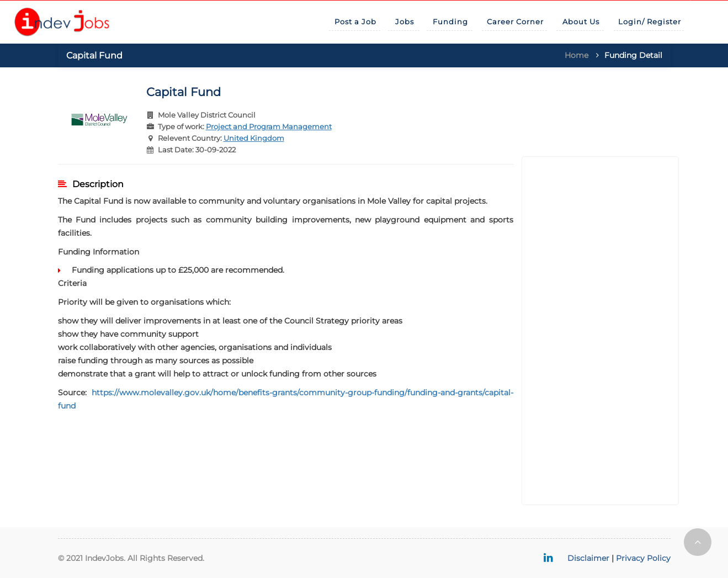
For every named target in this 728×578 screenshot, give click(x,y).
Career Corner (515, 22)
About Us (581, 22)
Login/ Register (650, 22)
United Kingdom (254, 138)
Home (576, 55)
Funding (450, 22)
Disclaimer (588, 558)
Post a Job (355, 22)
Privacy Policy (643, 558)
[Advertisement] (600, 331)
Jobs (405, 22)
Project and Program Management (269, 126)
